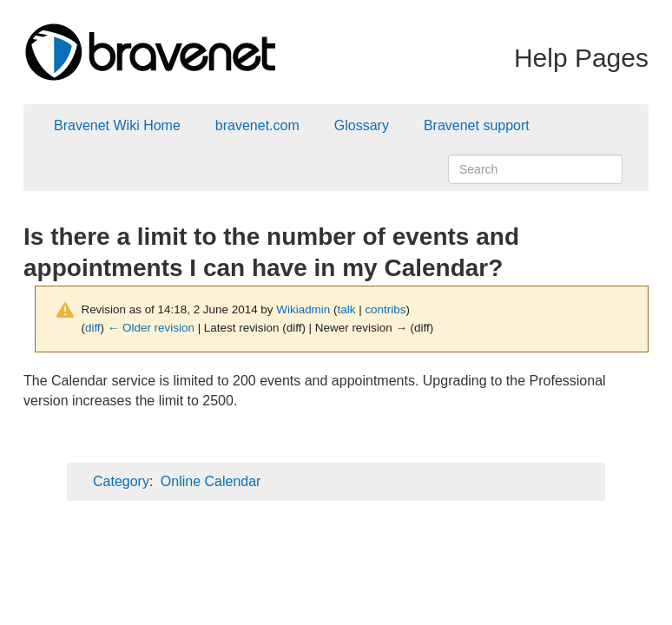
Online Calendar (211, 481)
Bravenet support (477, 125)
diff (93, 328)
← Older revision (151, 328)
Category (121, 481)
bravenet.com (257, 125)
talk (347, 309)
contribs (385, 309)
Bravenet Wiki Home (117, 125)
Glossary (362, 125)
